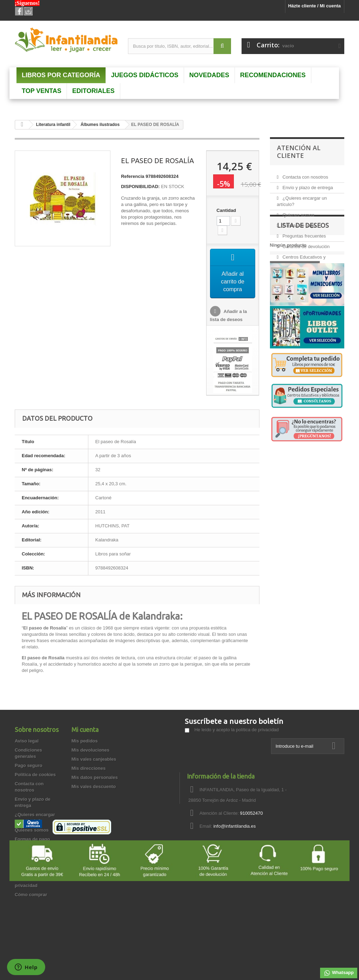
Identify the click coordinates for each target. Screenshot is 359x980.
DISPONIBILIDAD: (140, 186)
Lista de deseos (303, 287)
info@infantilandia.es (235, 826)
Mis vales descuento (94, 786)
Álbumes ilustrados (100, 125)
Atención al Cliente (299, 152)
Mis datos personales (95, 777)
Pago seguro (29, 765)
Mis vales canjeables (94, 759)
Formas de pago (298, 223)
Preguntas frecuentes (303, 233)
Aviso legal (27, 741)
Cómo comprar (31, 895)
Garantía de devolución (305, 244)
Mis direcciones (89, 768)
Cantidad (226, 210)
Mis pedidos (85, 741)
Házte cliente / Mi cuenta (314, 6)
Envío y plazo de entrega (307, 185)
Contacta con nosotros (305, 174)
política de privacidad (257, 730)
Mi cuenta (85, 729)
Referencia (133, 176)
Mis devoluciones (90, 750)
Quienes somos (298, 212)
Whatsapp (339, 973)
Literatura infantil (53, 125)
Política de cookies (35, 775)
